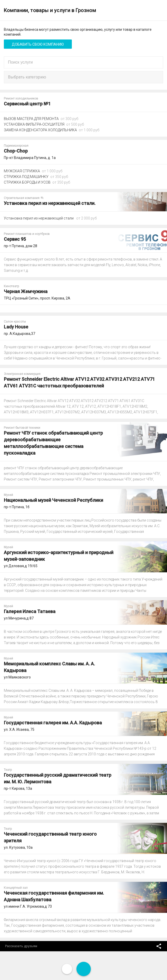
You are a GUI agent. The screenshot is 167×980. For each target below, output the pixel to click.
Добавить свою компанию (38, 44)
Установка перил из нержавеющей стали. (50, 203)
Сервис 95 (15, 239)
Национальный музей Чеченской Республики (53, 500)
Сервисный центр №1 (27, 104)
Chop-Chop (16, 151)
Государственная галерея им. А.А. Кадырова (53, 723)
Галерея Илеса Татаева (30, 611)
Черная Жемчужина (26, 291)
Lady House (16, 327)
